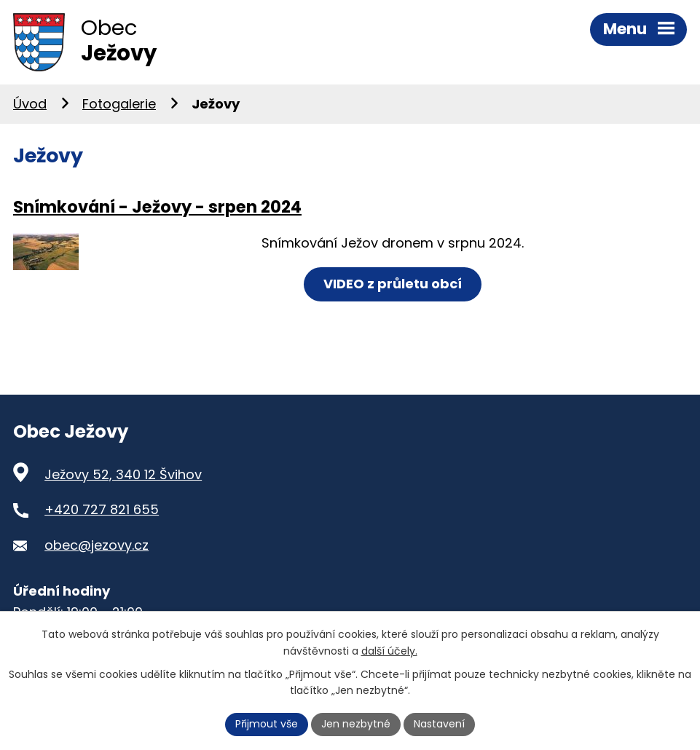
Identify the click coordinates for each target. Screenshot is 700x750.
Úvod (30, 104)
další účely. (389, 651)
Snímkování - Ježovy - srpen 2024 (157, 207)
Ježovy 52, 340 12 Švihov (123, 474)
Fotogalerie (119, 104)
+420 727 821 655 (102, 509)
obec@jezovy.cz (97, 545)
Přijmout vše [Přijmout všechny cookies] (267, 724)
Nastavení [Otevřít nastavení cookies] (439, 724)
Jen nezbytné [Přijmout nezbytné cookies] (356, 724)
